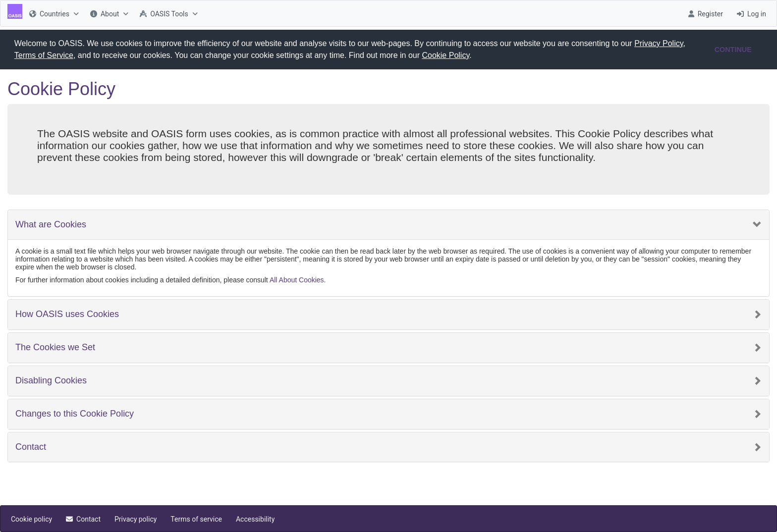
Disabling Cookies (51, 380)
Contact (31, 447)
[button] (475, 56)
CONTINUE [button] (733, 50)
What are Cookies (51, 224)
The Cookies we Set (55, 347)
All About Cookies (297, 280)
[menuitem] (53, 13)
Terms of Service (44, 55)
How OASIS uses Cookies (67, 314)
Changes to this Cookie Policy (75, 413)
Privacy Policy (659, 43)
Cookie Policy (445, 55)
